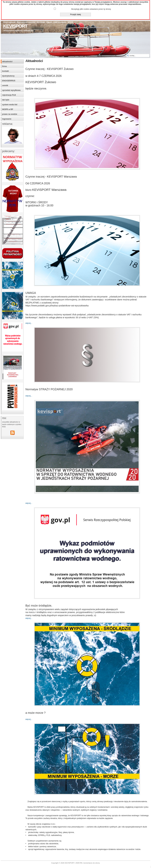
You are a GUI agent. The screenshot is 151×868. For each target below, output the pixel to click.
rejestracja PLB (9, 95)
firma (4, 66)
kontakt (5, 71)
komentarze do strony (92, 863)
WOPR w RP (8, 109)
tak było (6, 100)
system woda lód (10, 105)
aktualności (7, 62)
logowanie (7, 119)
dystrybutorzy (8, 76)
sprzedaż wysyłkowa (11, 90)
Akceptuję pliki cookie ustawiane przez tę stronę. (91, 9)
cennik (5, 85)
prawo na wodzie (10, 114)
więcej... (29, 323)
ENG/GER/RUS (9, 81)
